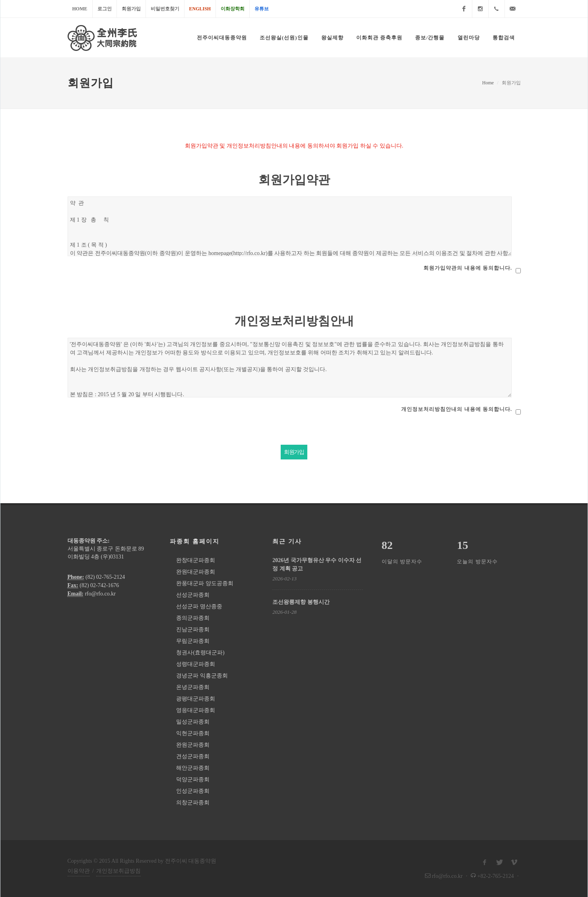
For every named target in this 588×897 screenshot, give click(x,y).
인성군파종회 (193, 791)
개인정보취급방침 (118, 871)
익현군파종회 (193, 733)
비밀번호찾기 (165, 9)
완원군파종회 (193, 745)
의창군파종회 (193, 803)
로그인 (105, 9)
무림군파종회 (193, 641)
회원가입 (131, 9)
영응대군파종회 (196, 710)
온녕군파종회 (193, 687)
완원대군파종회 (196, 572)
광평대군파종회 (196, 699)
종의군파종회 (193, 618)
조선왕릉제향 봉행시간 (301, 602)
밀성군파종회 (193, 722)
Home (80, 9)
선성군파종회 (193, 595)
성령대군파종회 (196, 664)
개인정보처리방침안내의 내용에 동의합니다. (457, 409)
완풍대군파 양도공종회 (205, 583)
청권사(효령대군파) (200, 653)
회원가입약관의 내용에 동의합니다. (468, 268)
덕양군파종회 (193, 779)
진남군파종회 (193, 629)
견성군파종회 (193, 756)
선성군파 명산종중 (199, 606)
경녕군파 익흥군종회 (202, 676)
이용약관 (79, 871)
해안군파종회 (193, 768)
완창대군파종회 (196, 560)
